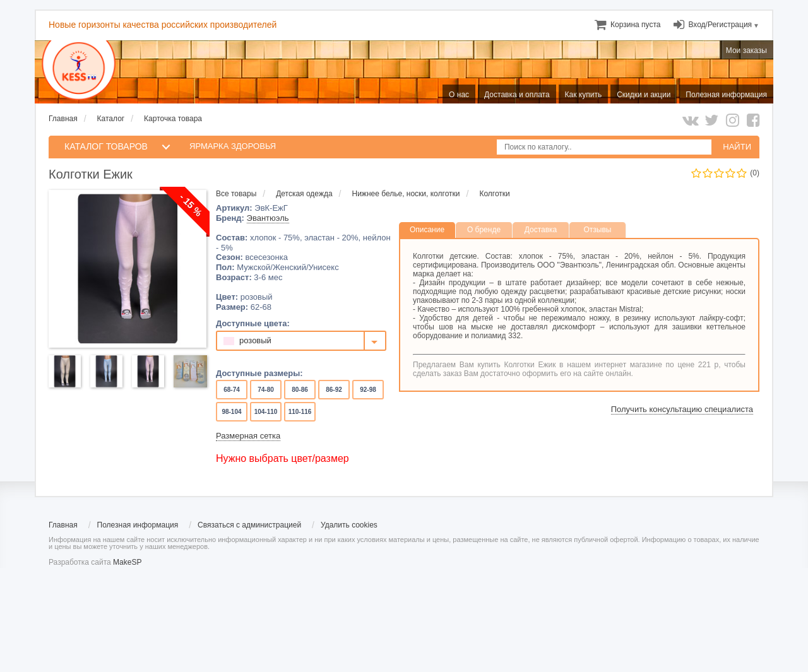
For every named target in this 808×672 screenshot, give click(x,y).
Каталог (111, 119)
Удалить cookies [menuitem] (349, 525)
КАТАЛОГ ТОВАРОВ (106, 146)
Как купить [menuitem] (584, 95)
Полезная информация (138, 525)
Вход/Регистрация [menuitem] (720, 25)
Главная (63, 119)
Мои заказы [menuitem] (746, 50)
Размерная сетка (248, 436)
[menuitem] (635, 25)
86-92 (334, 390)
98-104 (232, 412)
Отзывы (598, 230)
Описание (427, 230)
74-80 (265, 390)
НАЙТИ (737, 147)
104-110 (266, 412)
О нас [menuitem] (459, 95)
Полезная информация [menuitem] (726, 95)
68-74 (231, 390)
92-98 (368, 390)
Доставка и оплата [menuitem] (517, 95)
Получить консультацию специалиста (682, 409)
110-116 (300, 412)
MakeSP (127, 562)
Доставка (541, 230)
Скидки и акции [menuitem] (644, 95)
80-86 (300, 390)
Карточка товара (173, 119)
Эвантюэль (268, 218)
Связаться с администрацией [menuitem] (249, 525)
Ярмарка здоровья (233, 146)
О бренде (484, 230)
